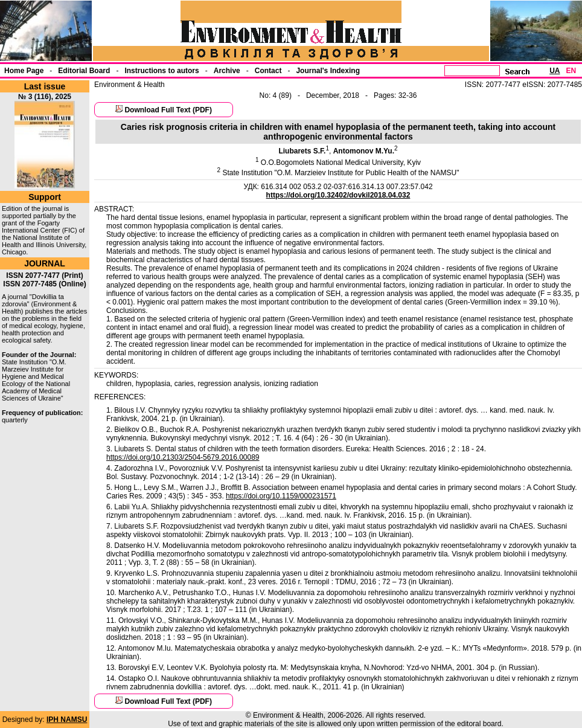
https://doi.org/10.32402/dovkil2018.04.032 (338, 195)
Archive (227, 71)
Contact (268, 71)
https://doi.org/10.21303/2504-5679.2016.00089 (183, 457)
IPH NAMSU (67, 720)
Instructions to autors (161, 71)
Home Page (24, 71)
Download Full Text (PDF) (168, 110)
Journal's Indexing (328, 71)
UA (555, 71)
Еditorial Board (84, 71)
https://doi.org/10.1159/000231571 (281, 496)
